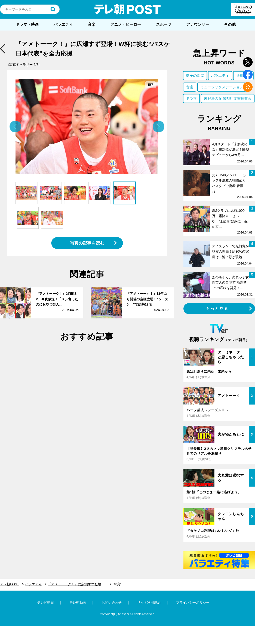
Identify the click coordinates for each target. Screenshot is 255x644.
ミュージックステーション (222, 87)
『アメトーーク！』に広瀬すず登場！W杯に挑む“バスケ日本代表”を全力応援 (80, 584)
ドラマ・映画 (27, 24)
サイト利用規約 (149, 602)
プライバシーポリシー (193, 602)
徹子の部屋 (195, 75)
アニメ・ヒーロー (126, 24)
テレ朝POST (128, 9)
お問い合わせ (112, 602)
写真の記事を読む (87, 243)
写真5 (118, 584)
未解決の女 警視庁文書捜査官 (228, 98)
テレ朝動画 (78, 602)
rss (248, 87)
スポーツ (164, 24)
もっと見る (217, 309)
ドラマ (191, 98)
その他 (230, 24)
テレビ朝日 (46, 602)
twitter (248, 62)
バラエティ (63, 24)
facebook (248, 75)
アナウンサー (198, 24)
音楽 (92, 24)
